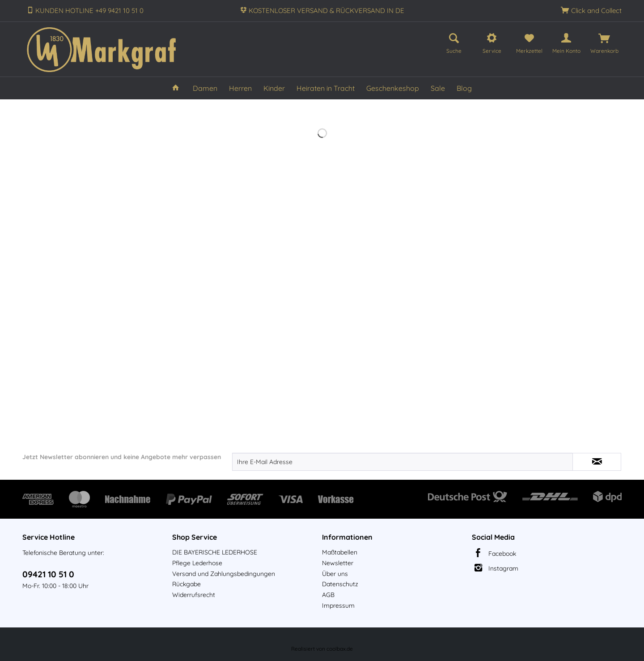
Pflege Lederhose (197, 563)
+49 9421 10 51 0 (119, 11)
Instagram (503, 568)
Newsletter (338, 563)
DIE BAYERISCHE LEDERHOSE (215, 552)
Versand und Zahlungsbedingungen (224, 574)
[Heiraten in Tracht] (326, 88)
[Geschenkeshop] (393, 88)
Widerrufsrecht (194, 595)
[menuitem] (454, 42)
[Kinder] (274, 88)
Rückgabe (186, 584)
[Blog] (464, 88)
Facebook (502, 554)
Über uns (335, 574)
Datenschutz (340, 584)
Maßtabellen (340, 552)
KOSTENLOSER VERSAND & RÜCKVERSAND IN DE (326, 11)
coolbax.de (340, 649)
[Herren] (240, 88)
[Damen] (205, 88)
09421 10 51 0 (48, 574)
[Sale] (438, 88)
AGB (328, 595)
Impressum (338, 606)
